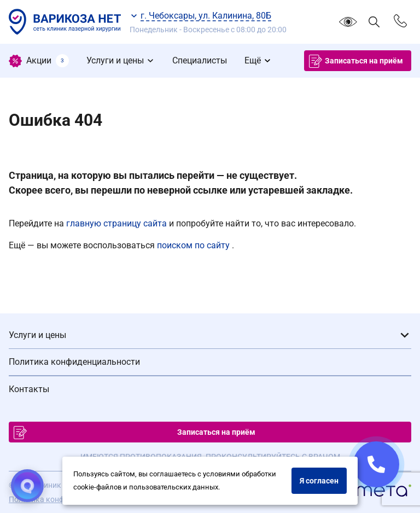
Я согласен (319, 481)
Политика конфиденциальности (74, 362)
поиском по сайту (194, 245)
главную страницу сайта (118, 223)
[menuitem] (39, 61)
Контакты (29, 389)
